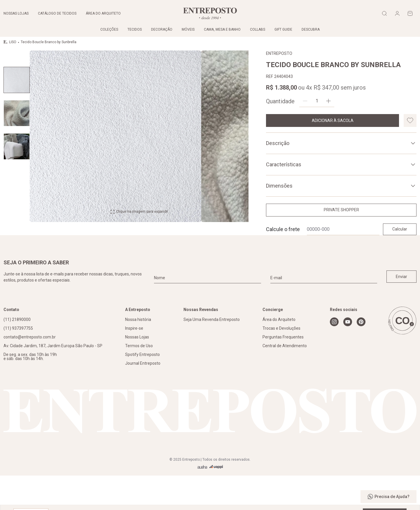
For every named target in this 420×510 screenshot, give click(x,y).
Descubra (311, 29)
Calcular (400, 229)
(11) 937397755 (18, 362)
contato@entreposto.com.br (30, 371)
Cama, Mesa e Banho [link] (222, 29)
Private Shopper (341, 210)
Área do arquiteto (103, 13)
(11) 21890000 (17, 354)
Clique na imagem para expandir (139, 259)
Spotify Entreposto (142, 389)
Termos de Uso (139, 380)
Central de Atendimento (285, 380)
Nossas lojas (16, 13)
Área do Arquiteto (279, 354)
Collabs (258, 29)
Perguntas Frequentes (283, 371)
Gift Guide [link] (283, 29)
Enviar (401, 311)
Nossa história (138, 354)
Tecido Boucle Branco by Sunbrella (47, 42)
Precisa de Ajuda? (388, 497)
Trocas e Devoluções (281, 362)
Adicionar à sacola (333, 120)
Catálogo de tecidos (57, 13)
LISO (13, 42)
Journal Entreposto (143, 397)
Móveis (188, 29)
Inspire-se (134, 362)
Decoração (162, 29)
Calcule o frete (283, 229)
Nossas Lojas (137, 371)
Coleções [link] (109, 29)
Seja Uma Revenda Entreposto (212, 354)
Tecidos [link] (135, 29)
